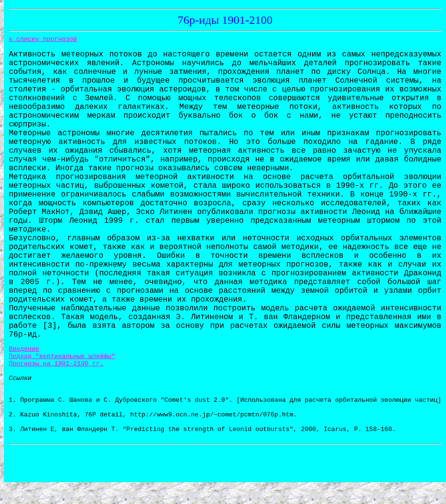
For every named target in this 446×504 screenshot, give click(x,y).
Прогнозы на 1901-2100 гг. (56, 367)
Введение (24, 350)
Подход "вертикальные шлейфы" (62, 359)
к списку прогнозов (43, 39)
